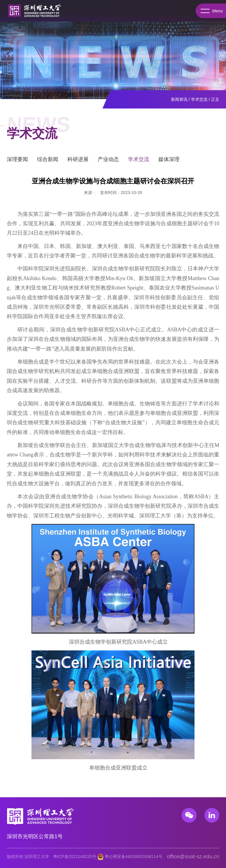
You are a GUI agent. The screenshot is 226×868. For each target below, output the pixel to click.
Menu (211, 11)
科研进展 (78, 161)
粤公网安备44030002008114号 (134, 857)
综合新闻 (48, 161)
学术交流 (199, 99)
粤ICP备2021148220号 (75, 857)
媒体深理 (169, 161)
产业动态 (108, 161)
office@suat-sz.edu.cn (193, 857)
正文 (215, 99)
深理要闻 (17, 161)
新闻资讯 (179, 99)
